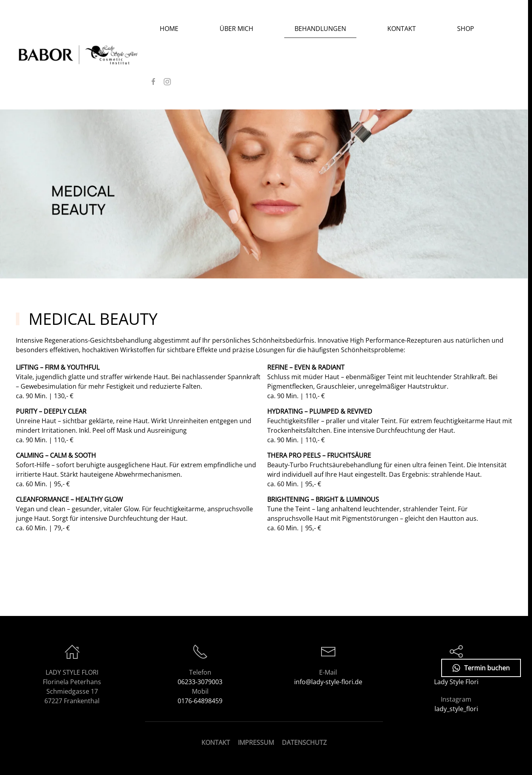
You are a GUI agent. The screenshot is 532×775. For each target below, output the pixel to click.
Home (169, 29)
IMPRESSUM (256, 742)
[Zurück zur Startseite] (83, 55)
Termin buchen (481, 668)
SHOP (466, 29)
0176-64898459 (200, 701)
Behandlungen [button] (320, 29)
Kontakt (402, 29)
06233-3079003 (200, 682)
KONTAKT (216, 742)
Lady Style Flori (456, 682)
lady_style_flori (456, 709)
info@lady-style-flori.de (328, 682)
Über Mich (236, 29)
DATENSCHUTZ (304, 742)
